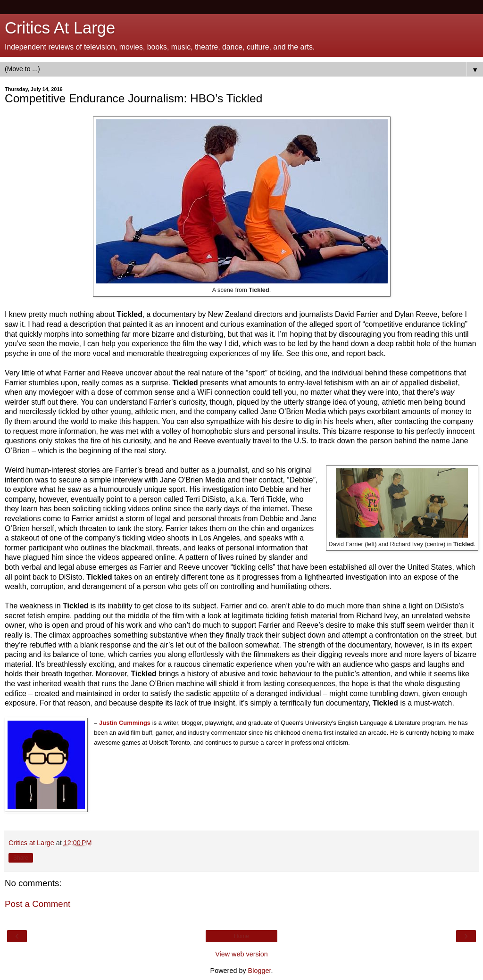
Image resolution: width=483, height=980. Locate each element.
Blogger (260, 971)
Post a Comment (37, 904)
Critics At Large (60, 28)
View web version (241, 954)
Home (241, 936)
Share (21, 858)
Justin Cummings (125, 723)
